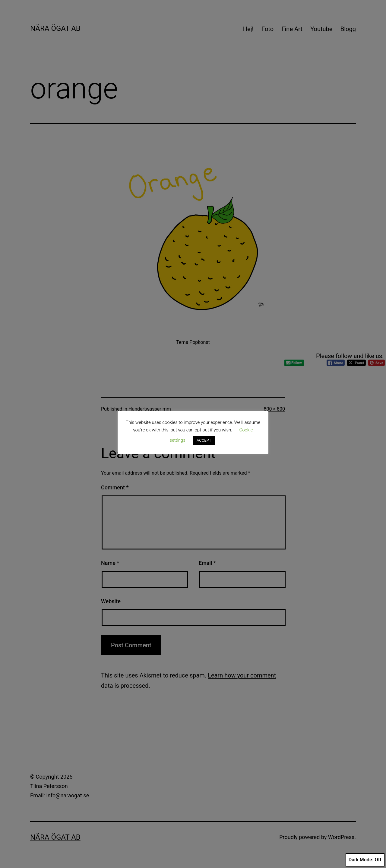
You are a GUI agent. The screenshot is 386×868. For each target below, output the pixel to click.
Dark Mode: (365, 860)
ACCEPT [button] (204, 440)
